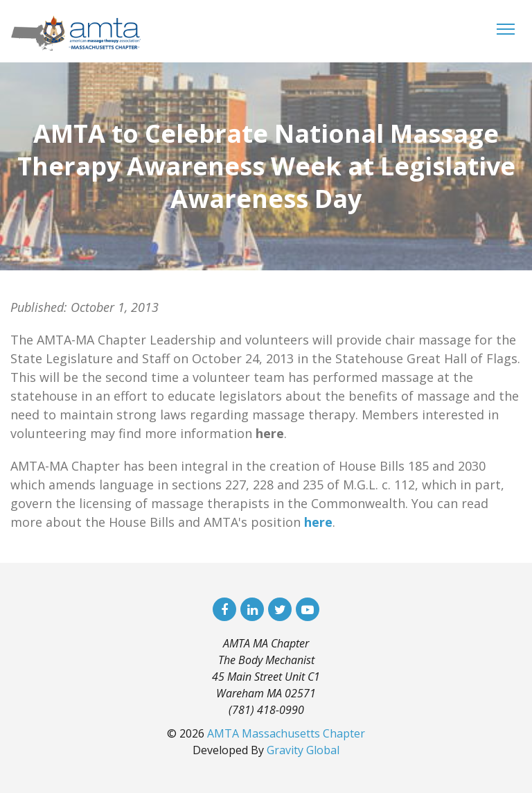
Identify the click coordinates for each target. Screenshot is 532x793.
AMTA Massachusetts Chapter (286, 733)
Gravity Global (303, 750)
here (318, 522)
